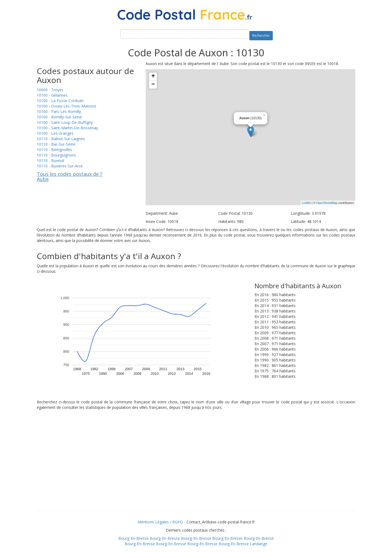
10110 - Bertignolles (54, 150)
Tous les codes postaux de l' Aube (70, 177)
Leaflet (306, 203)
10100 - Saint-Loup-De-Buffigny (65, 122)
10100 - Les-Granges (55, 133)
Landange (259, 544)
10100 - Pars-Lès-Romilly (59, 111)
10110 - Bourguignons (56, 155)
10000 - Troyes (50, 90)
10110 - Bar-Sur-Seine (56, 144)
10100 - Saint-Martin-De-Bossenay (67, 128)
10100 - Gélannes (52, 95)
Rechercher (261, 36)
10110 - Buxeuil (50, 160)
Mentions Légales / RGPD (160, 522)
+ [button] (153, 76)
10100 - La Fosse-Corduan (60, 101)
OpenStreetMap (327, 203)
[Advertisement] (196, 467)
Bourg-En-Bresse (134, 538)
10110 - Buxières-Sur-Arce (60, 166)
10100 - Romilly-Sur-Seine (59, 117)
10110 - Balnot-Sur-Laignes (61, 139)
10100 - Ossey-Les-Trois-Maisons (67, 106)
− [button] (153, 85)
